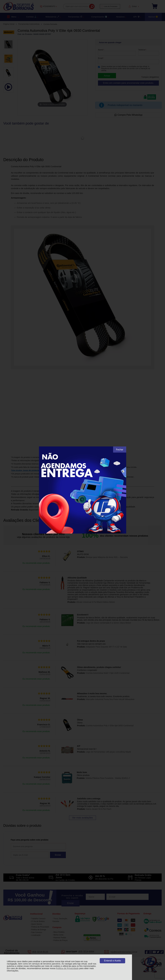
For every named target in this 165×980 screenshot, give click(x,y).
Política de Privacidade (67, 968)
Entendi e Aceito (113, 961)
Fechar (120, 450)
